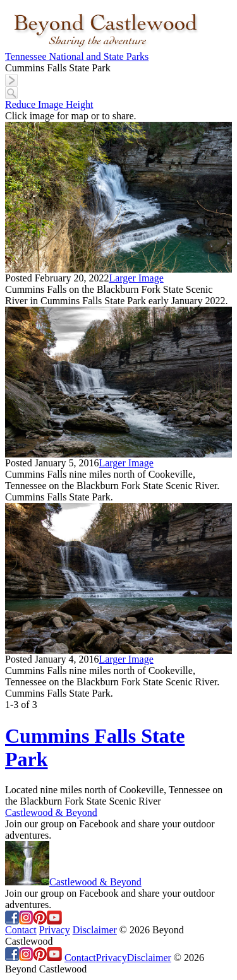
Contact (21, 930)
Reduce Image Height (49, 104)
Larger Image (136, 278)
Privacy (55, 930)
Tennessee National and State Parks (77, 56)
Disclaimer (95, 930)
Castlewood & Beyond (51, 812)
